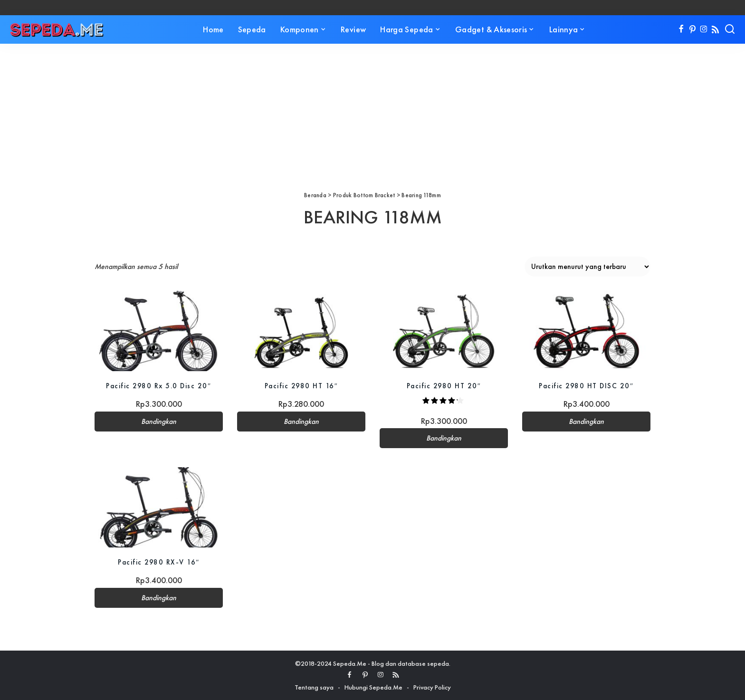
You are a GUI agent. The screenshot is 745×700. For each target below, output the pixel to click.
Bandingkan (159, 422)
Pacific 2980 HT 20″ (444, 386)
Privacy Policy (432, 687)
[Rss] (715, 29)
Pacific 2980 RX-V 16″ (159, 562)
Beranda (315, 195)
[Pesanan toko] (587, 267)
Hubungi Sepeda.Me (373, 687)
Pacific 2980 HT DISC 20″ (586, 386)
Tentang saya (314, 687)
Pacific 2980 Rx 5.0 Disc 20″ (158, 386)
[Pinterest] (692, 29)
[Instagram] (704, 29)
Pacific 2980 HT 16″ (301, 386)
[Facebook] (681, 29)
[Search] (730, 29)
